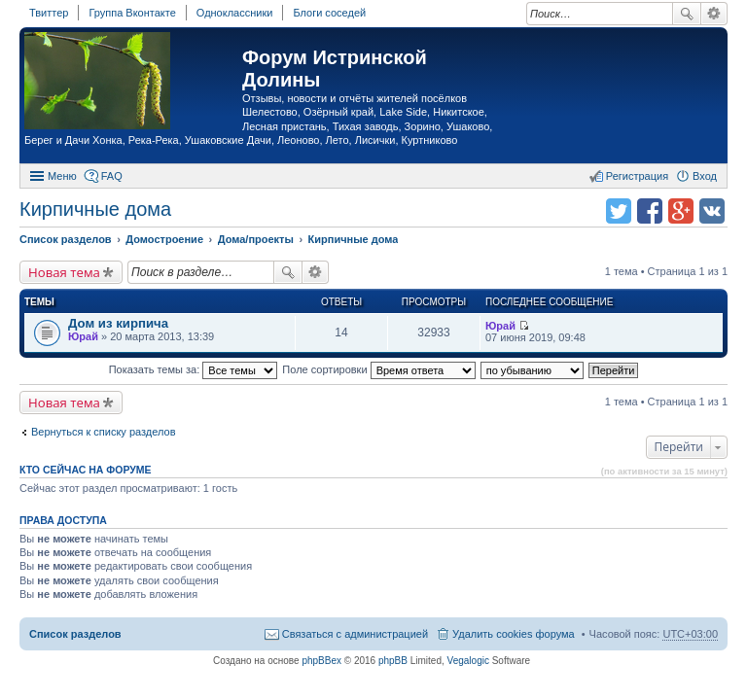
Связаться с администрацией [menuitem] (355, 634)
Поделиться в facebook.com (650, 211)
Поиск (687, 14)
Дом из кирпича (118, 323)
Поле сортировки (378, 369)
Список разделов (75, 634)
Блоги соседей (329, 13)
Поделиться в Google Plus (681, 211)
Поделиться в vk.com (712, 211)
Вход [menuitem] (705, 176)
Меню (62, 176)
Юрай (83, 336)
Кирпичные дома (95, 209)
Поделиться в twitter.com (619, 211)
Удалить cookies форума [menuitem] (514, 634)
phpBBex (321, 661)
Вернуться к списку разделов (103, 432)
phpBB (393, 661)
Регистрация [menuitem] (637, 176)
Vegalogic (468, 661)
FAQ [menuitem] (112, 176)
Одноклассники (235, 13)
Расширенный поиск (714, 14)
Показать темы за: (194, 369)
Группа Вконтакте (132, 13)
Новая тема (64, 272)
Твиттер (49, 13)
